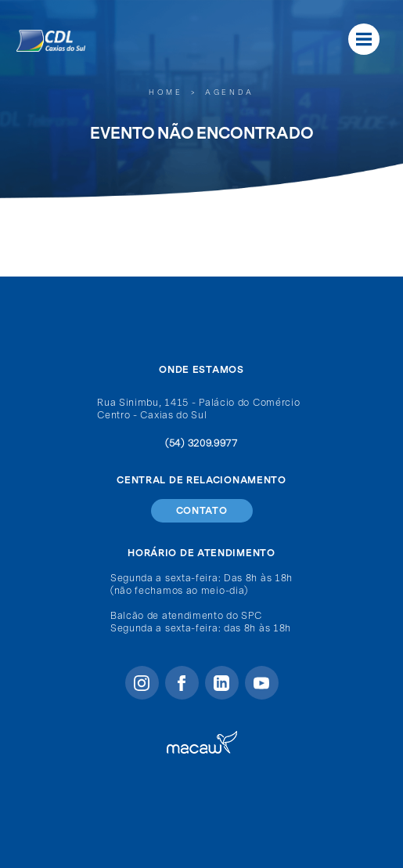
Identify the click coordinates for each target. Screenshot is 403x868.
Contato (202, 511)
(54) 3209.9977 (201, 443)
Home (166, 92)
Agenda (230, 92)
